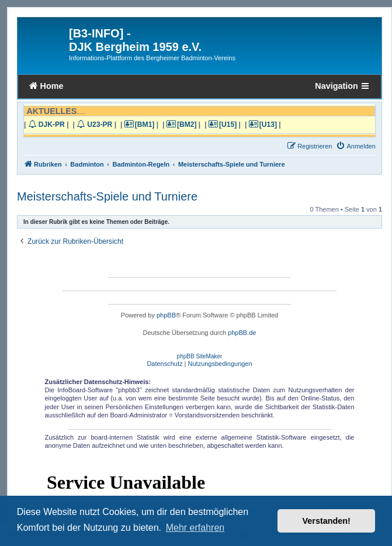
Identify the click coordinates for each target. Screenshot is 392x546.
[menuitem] (356, 146)
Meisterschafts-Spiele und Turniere (107, 196)
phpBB (166, 315)
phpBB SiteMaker (200, 356)
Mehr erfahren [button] (195, 528)
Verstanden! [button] (327, 521)
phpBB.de (242, 333)
